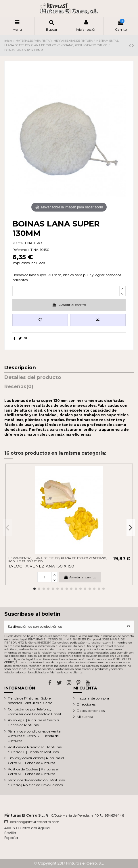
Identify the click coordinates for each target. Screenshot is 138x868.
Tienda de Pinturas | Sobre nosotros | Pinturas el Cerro (30, 701)
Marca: (18, 243)
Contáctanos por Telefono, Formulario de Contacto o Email (34, 712)
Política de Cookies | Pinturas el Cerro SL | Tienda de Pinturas (33, 772)
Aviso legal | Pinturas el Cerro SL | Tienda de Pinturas (35, 722)
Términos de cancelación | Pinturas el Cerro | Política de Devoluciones (36, 782)
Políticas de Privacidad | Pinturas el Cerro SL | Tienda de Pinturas (35, 749)
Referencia (21, 250)
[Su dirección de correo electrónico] (64, 627)
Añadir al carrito (69, 305)
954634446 (114, 815)
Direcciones (86, 704)
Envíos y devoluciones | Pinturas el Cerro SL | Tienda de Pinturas (36, 760)
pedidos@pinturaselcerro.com (34, 822)
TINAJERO (33, 243)
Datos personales (91, 711)
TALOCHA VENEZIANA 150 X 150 (41, 566)
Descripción (20, 368)
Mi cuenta (85, 717)
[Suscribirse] (129, 627)
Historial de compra (93, 698)
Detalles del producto (33, 377)
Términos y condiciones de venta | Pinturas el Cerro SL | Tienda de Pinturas (35, 736)
